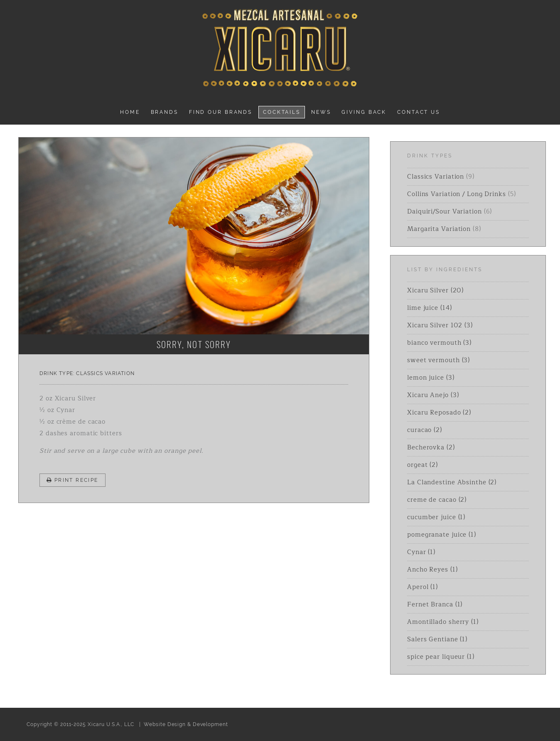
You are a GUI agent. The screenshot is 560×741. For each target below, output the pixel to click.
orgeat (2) (422, 465)
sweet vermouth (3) (438, 360)
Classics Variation (105, 373)
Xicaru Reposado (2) (439, 413)
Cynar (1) (421, 552)
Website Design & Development (186, 724)
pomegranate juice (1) (442, 535)
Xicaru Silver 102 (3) (440, 325)
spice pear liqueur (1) (441, 657)
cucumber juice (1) (436, 517)
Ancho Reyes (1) (432, 570)
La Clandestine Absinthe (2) (452, 482)
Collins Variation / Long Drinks (457, 194)
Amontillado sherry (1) (443, 622)
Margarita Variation (439, 229)
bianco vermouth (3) (439, 343)
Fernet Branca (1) (435, 605)
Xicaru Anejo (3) (433, 395)
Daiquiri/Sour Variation (445, 212)
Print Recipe (72, 480)
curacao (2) (425, 430)
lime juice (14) (430, 308)
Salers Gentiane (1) (437, 639)
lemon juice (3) (431, 378)
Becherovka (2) (431, 448)
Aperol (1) (422, 587)
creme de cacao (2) (437, 500)
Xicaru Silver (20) (435, 291)
